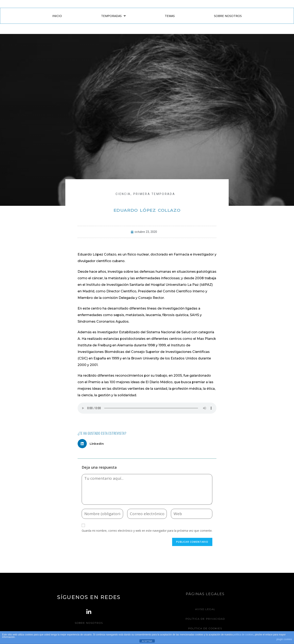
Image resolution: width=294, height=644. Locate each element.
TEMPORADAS (113, 16)
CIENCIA (123, 194)
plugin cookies (284, 639)
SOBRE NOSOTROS (228, 16)
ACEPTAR (147, 641)
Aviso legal (205, 609)
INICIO (57, 16)
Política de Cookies (205, 628)
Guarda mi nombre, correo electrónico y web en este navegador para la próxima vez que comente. (147, 531)
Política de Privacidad (205, 619)
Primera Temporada (154, 194)
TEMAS (170, 16)
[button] (92, 444)
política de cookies (243, 635)
